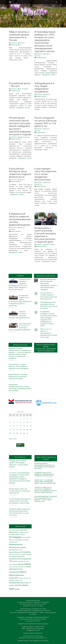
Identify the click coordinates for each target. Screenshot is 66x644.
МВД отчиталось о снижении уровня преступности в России (19, 36)
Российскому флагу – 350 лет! (20, 85)
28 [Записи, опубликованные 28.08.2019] (17, 433)
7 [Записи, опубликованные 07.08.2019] (17, 422)
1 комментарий (15, 91)
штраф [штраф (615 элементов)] (17, 589)
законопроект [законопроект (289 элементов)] (17, 554)
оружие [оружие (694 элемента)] (20, 564)
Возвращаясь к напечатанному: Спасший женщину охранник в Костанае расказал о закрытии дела (45, 235)
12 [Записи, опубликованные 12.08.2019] (10, 426)
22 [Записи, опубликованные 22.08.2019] (21, 430)
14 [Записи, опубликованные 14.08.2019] (17, 426)
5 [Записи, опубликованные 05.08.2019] (10, 422)
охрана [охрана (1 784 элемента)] (27, 564)
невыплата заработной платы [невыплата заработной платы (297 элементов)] (21, 561)
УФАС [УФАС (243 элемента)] (23, 537)
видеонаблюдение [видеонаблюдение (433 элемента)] (15, 552)
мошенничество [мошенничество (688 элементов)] (15, 559)
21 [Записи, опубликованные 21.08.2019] (17, 430)
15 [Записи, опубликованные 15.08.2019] (21, 426)
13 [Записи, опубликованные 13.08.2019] (14, 426)
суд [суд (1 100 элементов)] (22, 582)
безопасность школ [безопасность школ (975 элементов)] (17, 547)
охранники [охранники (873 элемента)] (14, 578)
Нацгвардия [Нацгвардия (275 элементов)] (22, 535)
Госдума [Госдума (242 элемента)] (25, 532)
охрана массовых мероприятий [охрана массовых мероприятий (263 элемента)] (17, 567)
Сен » (15, 439)
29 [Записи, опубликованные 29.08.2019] (21, 433)
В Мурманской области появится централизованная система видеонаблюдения (20, 219)
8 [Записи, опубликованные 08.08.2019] (21, 422)
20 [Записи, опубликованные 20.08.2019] (14, 430)
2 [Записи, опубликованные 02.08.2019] (24, 419)
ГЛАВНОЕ (20, 276)
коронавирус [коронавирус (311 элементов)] (13, 556)
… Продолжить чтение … (49, 75)
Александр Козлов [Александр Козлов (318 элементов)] (14, 530)
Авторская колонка (20, 345)
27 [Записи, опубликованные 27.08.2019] (14, 433)
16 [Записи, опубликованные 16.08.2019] (24, 426)
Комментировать (16, 45)
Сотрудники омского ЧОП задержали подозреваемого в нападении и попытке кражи (44, 474)
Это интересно (24, 89)
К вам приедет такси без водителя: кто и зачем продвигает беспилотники (46, 174)
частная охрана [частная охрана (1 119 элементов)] (21, 585)
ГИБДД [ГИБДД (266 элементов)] (21, 532)
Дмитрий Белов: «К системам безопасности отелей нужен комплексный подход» (18, 376)
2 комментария (41, 132)
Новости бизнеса (25, 137)
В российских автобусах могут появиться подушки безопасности (20, 173)
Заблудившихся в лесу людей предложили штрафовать (44, 87)
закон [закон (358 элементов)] (11, 554)
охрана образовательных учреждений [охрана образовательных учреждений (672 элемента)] (20, 569)
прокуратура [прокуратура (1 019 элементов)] (15, 582)
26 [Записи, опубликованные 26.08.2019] (10, 433)
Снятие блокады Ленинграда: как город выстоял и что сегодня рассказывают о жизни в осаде (20, 501)
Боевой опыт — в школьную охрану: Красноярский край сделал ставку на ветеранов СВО (45, 482)
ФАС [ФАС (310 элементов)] (26, 537)
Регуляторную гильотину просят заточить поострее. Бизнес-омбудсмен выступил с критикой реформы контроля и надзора (20, 126)
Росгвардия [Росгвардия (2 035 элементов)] (15, 537)
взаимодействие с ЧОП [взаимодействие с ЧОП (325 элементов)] (16, 550)
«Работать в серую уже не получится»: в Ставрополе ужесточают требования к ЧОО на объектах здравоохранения (46, 490)
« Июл (11, 439)
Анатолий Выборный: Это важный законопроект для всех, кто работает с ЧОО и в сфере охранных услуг (46, 499)
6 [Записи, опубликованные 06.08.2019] (14, 422)
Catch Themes (44, 641)
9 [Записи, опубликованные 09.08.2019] (24, 422)
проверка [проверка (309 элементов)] (12, 580)
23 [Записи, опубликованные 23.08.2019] (24, 430)
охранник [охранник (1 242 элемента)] (19, 575)
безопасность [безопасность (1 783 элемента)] (16, 544)
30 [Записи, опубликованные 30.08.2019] (24, 433)
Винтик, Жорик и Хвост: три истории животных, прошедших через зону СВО (20, 491)
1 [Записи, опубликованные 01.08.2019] (21, 419)
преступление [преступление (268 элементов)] (27, 578)
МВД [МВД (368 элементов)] (17, 534)
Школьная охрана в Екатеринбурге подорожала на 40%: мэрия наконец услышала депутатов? (45, 466)
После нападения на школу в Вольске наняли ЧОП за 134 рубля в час (46, 122)
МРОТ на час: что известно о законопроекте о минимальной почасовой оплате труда (49, 333)
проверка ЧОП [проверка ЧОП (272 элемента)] (19, 580)
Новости (22, 43)
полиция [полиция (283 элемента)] (21, 578)
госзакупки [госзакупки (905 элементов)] (26, 552)
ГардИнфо (33, 14)
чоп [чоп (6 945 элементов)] (12, 589)
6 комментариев (41, 58)
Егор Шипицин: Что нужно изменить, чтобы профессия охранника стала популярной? (18, 366)
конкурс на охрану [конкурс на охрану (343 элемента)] (26, 554)
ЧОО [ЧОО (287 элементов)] (13, 540)
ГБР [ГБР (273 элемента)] (18, 532)
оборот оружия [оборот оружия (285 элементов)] (13, 564)
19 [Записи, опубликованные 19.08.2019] (10, 430)
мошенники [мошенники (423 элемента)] (20, 556)
